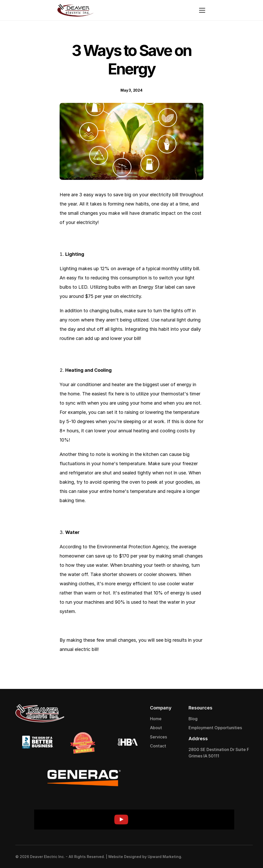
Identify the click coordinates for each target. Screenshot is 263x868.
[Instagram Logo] (245, 856)
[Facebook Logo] (235, 856)
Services (158, 737)
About (156, 728)
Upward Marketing (164, 857)
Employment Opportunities (215, 728)
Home (156, 719)
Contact (158, 746)
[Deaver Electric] (75, 10)
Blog (193, 719)
